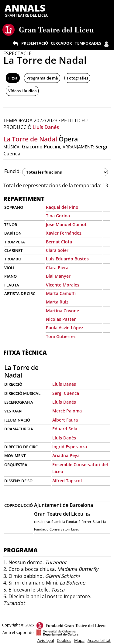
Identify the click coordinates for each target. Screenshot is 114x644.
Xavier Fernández (64, 233)
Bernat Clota (59, 242)
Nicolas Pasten (61, 319)
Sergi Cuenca (66, 393)
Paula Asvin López (65, 328)
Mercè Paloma (67, 411)
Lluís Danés (46, 127)
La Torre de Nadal (30, 139)
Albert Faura (65, 420)
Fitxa (13, 78)
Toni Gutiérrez (61, 336)
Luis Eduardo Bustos (67, 259)
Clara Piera (57, 268)
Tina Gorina (58, 216)
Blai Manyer (58, 276)
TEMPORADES (88, 43)
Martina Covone (62, 311)
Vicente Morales (63, 285)
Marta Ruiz (57, 302)
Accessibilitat (99, 640)
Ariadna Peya (66, 455)
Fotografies (78, 78)
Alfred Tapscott (68, 481)
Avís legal (46, 640)
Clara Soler (57, 250)
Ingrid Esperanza (70, 447)
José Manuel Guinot (66, 224)
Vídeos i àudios (22, 91)
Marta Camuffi (61, 293)
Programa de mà (42, 78)
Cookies (64, 640)
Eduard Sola (65, 429)
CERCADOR (61, 43)
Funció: (12, 171)
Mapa (79, 640)
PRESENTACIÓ (35, 43)
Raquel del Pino (62, 207)
